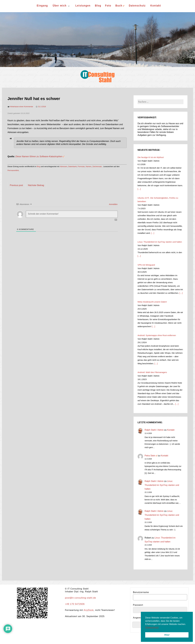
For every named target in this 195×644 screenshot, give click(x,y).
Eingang (42, 6)
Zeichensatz (97, 166)
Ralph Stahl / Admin (154, 430)
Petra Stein (151, 456)
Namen (89, 166)
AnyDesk (88, 610)
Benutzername (141, 592)
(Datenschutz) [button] (152, 627)
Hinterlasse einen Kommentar (21, 107)
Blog (98, 6)
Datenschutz (137, 6)
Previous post (16, 185)
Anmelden (113, 204)
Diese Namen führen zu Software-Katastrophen (39, 156)
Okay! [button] (167, 635)
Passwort (138, 605)
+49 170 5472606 (75, 604)
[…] (139, 189)
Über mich (60, 6)
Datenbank (72, 166)
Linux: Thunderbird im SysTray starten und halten (162, 485)
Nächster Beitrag (36, 185)
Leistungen (83, 6)
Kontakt (156, 6)
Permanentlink (13, 170)
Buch (120, 6)
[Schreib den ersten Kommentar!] (72, 214)
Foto (108, 6)
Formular (81, 166)
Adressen (64, 166)
